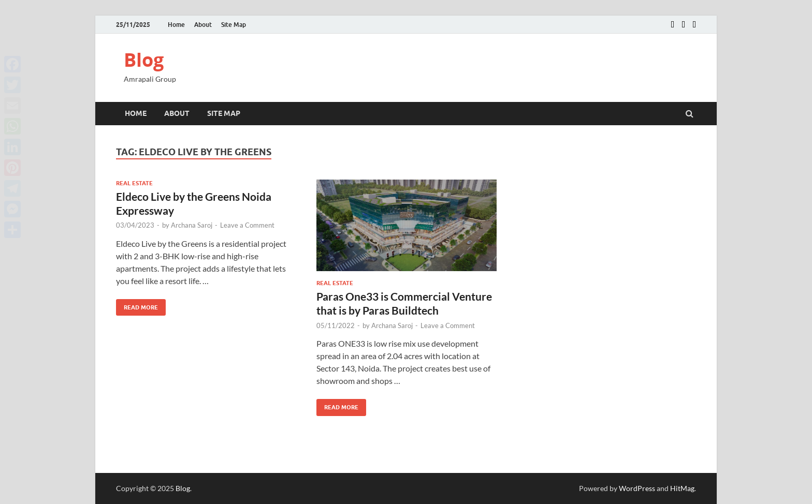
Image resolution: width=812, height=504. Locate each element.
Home (176, 25)
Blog (144, 60)
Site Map (234, 25)
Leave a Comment (247, 225)
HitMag (682, 488)
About (203, 25)
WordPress (637, 488)
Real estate (134, 183)
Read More (137, 305)
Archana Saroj (192, 225)
